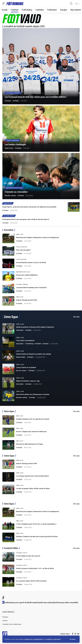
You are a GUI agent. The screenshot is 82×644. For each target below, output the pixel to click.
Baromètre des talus (14, 188)
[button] (73, 639)
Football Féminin (22, 284)
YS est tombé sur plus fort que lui (28, 556)
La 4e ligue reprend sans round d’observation (32, 476)
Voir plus (76, 317)
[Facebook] (73, 634)
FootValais (38, 344)
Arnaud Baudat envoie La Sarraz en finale (31, 262)
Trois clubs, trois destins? (25, 340)
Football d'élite (11, 548)
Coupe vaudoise (21, 259)
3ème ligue (9, 411)
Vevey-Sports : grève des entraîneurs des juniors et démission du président (29, 207)
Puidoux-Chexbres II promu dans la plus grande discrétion (37, 536)
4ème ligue (9, 456)
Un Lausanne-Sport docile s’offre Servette (31, 581)
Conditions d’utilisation (53, 639)
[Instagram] (75, 634)
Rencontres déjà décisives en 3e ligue (30, 444)
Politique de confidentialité (33, 639)
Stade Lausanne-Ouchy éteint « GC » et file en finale (35, 568)
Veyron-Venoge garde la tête (27, 300)
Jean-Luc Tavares (21, 371)
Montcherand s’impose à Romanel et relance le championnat (38, 237)
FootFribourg (29, 344)
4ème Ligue (20, 297)
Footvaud (8, 101)
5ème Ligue (20, 234)
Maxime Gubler (21, 357)
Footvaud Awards (13, 93)
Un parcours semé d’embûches (27, 275)
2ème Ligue (20, 324)
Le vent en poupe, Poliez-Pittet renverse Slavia (33, 488)
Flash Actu (8, 203)
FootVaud (16, 101)
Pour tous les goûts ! (24, 250)
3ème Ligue (20, 416)
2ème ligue (11, 317)
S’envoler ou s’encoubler (16, 192)
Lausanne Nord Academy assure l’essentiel (31, 287)
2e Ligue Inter (9, 216)
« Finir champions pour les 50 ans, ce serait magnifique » (36, 524)
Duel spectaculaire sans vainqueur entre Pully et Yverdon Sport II (26, 219)
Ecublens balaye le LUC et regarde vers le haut (33, 419)
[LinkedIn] (78, 634)
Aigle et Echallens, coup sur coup (28, 381)
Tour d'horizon (12, 140)
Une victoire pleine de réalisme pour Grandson (33, 394)
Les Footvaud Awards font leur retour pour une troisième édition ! (36, 97)
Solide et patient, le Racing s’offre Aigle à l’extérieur (35, 327)
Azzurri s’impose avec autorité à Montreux (31, 431)
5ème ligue (9, 504)
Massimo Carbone (10, 196)
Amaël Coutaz (9, 148)
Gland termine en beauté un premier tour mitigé (33, 354)
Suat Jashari (20, 330)
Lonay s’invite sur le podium (26, 367)
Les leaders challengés (15, 144)
